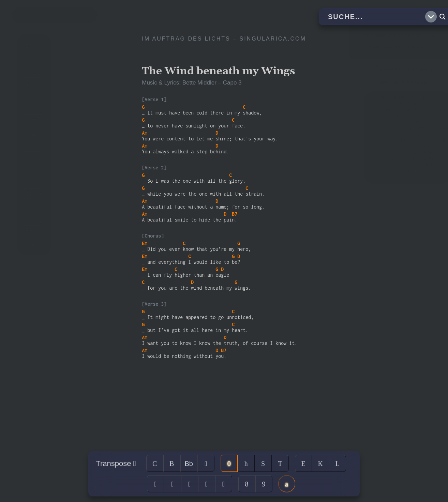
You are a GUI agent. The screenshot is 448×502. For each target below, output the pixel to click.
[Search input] (376, 17)
